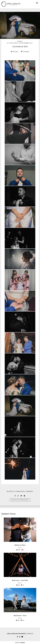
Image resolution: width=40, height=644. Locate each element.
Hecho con (20, 643)
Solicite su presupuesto (20, 500)
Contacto (30, 634)
